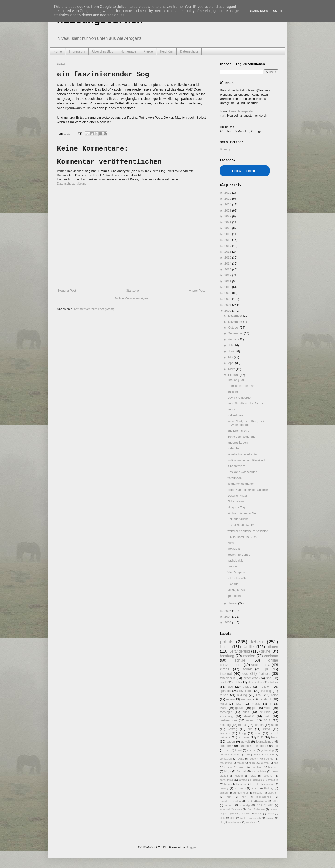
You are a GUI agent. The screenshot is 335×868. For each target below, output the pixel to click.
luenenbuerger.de (241, 111)
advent (254, 759)
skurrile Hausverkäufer (242, 454)
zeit (276, 763)
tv (270, 704)
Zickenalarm (236, 501)
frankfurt (273, 780)
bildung (242, 695)
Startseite (132, 291)
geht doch (234, 596)
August (233, 339)
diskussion (255, 682)
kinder (225, 647)
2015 (228, 257)
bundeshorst (240, 792)
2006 (228, 311)
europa (251, 750)
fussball (241, 771)
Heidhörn (166, 51)
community (255, 818)
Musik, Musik (236, 590)
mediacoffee (264, 797)
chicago (258, 792)
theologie (226, 712)
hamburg (227, 656)
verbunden (234, 478)
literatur (258, 814)
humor (224, 754)
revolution (246, 691)
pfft (221, 822)
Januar (233, 603)
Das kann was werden (242, 472)
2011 (228, 281)
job (254, 708)
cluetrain (273, 792)
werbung (247, 699)
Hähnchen (234, 448)
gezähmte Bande (239, 555)
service (229, 805)
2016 (228, 252)
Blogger (191, 847)
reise (275, 695)
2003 (228, 622)
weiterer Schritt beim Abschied (248, 531)
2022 (228, 216)
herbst (242, 725)
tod (276, 746)
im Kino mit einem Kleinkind (246, 460)
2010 (228, 287)
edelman (271, 656)
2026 (228, 193)
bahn (275, 737)
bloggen (273, 767)
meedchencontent (231, 801)
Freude (232, 566)
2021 (228, 222)
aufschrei (225, 809)
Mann (224, 708)
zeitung (268, 775)
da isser (233, 392)
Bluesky (225, 149)
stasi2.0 (249, 716)
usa (227, 750)
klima (266, 729)
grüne (266, 651)
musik (256, 704)
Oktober (234, 328)
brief (242, 818)
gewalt (245, 742)
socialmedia (261, 665)
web (267, 716)
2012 (228, 275)
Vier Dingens (236, 572)
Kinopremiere (236, 466)
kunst (238, 750)
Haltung (269, 788)
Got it (278, 11)
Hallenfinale (235, 415)
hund (236, 754)
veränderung (240, 651)
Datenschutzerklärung (72, 183)
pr (267, 669)
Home (58, 51)
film (250, 729)
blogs (228, 771)
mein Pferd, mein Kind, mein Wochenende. (246, 423)
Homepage (128, 51)
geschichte (251, 678)
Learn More (259, 11)
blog (230, 687)
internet (226, 674)
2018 (228, 240)
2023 (228, 210)
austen (238, 809)
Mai (231, 357)
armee (243, 780)
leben (257, 642)
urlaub (247, 687)
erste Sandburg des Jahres (245, 403)
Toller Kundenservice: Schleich (248, 490)
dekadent (234, 549)
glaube (240, 708)
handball (245, 814)
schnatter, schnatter (240, 484)
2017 (228, 246)
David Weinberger (239, 398)
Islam (242, 767)
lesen (240, 704)
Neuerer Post (67, 291)
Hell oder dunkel (238, 519)
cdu (245, 674)
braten (224, 792)
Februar (234, 375)
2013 (228, 269)
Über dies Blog (103, 51)
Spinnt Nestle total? (240, 525)
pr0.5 (275, 801)
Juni (231, 351)
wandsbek (251, 822)
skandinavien (235, 822)
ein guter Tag (236, 507)
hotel (227, 784)
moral (240, 763)
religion (266, 687)
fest (229, 797)
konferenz (226, 746)
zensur (229, 767)
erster (231, 409)
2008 (228, 299)
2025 (228, 199)
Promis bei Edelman (241, 386)
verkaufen (226, 759)
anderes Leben (237, 442)
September (236, 333)
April (232, 363)
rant (258, 733)
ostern (239, 775)
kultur (224, 704)
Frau (259, 695)
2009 (228, 293)
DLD (260, 737)
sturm (252, 763)
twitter (274, 682)
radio (258, 754)
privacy (224, 788)
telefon (265, 763)
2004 (228, 617)
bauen (231, 742)
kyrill (256, 784)
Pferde (148, 51)
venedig (245, 805)
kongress (242, 784)
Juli (231, 345)
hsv (244, 797)
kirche (225, 669)
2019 (228, 234)
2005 (228, 611)
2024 (228, 204)
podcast (269, 784)
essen (250, 720)
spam (255, 788)
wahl (223, 682)
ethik (237, 682)
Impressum (77, 51)
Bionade (233, 584)
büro (249, 809)
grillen (233, 814)
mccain (270, 814)
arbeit (247, 669)
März (232, 369)
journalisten (259, 771)
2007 (228, 305)
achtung (225, 725)
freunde (269, 759)
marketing (226, 763)
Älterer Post (197, 291)
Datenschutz (189, 51)
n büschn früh (236, 578)
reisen (224, 695)
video (268, 708)
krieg (242, 733)
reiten (230, 699)
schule (240, 660)
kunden (244, 746)
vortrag (232, 729)
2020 (228, 228)
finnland (270, 818)
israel (247, 754)
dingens (261, 809)
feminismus (228, 678)
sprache (225, 691)
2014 (228, 264)
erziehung (226, 716)
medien (249, 656)
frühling (266, 691)
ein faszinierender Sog (242, 513)
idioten (273, 647)
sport (275, 725)
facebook (266, 699)
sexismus (240, 788)
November (236, 322)
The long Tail (236, 380)
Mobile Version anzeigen (131, 298)
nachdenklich (236, 560)
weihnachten (228, 720)
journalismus (265, 742)
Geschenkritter (237, 496)
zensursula (226, 780)
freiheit (264, 674)
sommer (244, 737)
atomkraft (257, 767)
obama (263, 801)
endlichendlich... (238, 431)
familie (249, 647)
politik (226, 642)
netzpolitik (261, 746)
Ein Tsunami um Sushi (242, 537)
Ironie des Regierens (241, 437)
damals (258, 780)
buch (246, 712)
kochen (225, 733)
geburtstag (267, 750)
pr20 (253, 775)
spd (269, 678)
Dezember (236, 316)
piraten (259, 725)
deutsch (265, 712)
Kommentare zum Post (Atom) (94, 309)
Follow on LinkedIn (245, 171)
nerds (250, 801)
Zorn (230, 543)
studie (270, 754)
